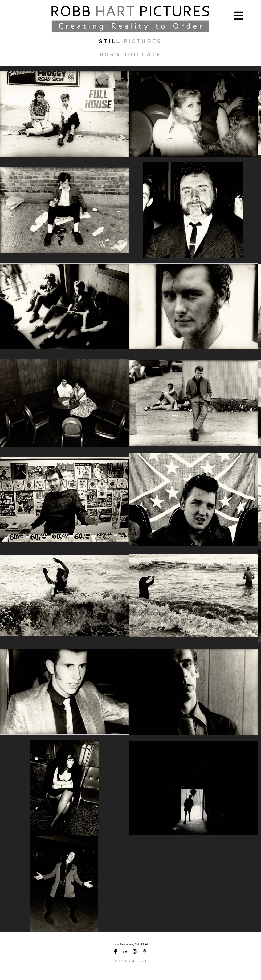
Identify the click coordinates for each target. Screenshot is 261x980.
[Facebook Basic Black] (116, 951)
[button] (238, 16)
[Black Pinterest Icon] (144, 951)
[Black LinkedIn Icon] (125, 951)
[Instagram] (135, 951)
